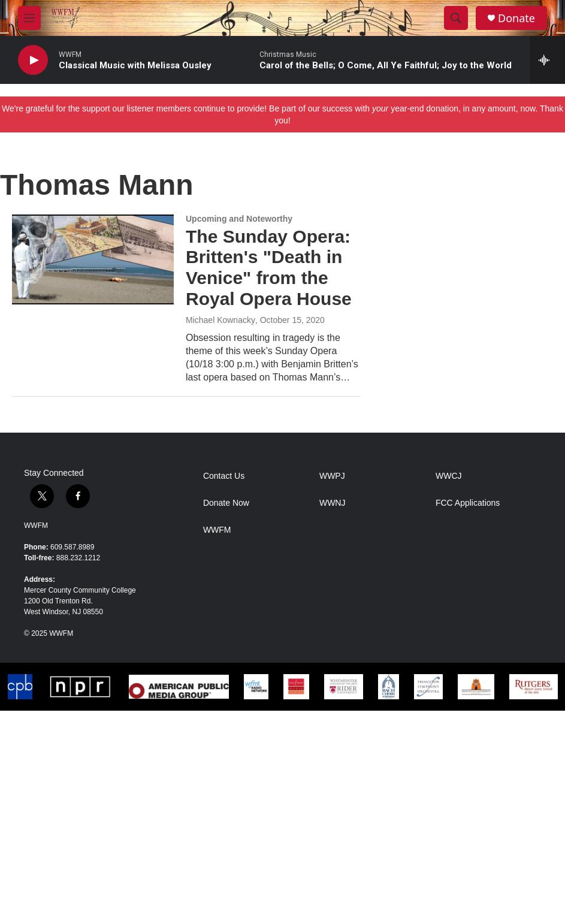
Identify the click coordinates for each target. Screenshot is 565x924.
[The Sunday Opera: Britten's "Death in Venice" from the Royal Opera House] (93, 259)
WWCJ (449, 476)
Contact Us (224, 476)
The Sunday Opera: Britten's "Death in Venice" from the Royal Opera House (269, 268)
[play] (33, 60)
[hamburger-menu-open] (29, 18)
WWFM (36, 526)
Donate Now (226, 503)
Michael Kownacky (220, 320)
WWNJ (333, 503)
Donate (516, 18)
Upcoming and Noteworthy (239, 219)
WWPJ (332, 476)
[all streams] (547, 60)
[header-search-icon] (456, 18)
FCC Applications (468, 503)
